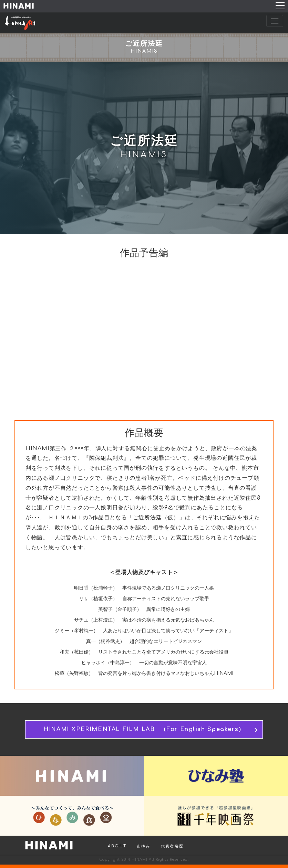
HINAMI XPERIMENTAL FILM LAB (144, 729)
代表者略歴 (172, 846)
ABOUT (117, 846)
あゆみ (144, 846)
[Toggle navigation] (275, 21)
